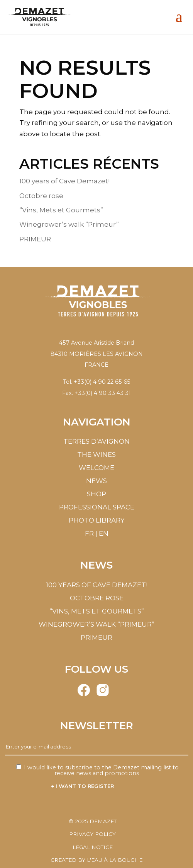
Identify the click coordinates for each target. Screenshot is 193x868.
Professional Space (97, 507)
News (96, 481)
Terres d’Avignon (96, 441)
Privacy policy (92, 834)
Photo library (97, 520)
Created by (96, 860)
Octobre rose (41, 196)
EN (104, 533)
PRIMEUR (35, 239)
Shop (96, 494)
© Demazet (93, 821)
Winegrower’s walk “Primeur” (69, 224)
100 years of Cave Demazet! (64, 181)
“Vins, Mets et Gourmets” (61, 210)
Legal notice (93, 847)
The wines (96, 455)
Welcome (96, 468)
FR (89, 533)
